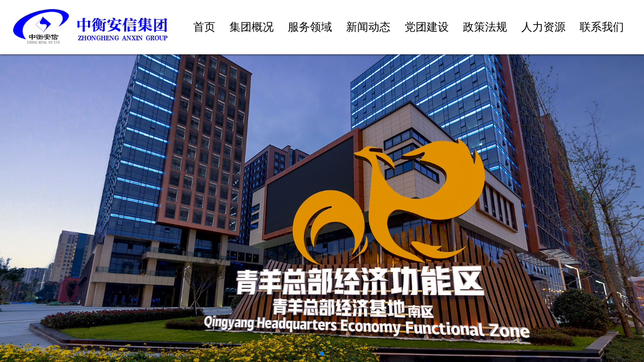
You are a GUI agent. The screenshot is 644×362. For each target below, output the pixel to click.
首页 (204, 27)
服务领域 (310, 27)
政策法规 (485, 27)
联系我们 (602, 27)
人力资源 (543, 27)
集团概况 (252, 27)
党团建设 (427, 27)
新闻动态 (368, 27)
